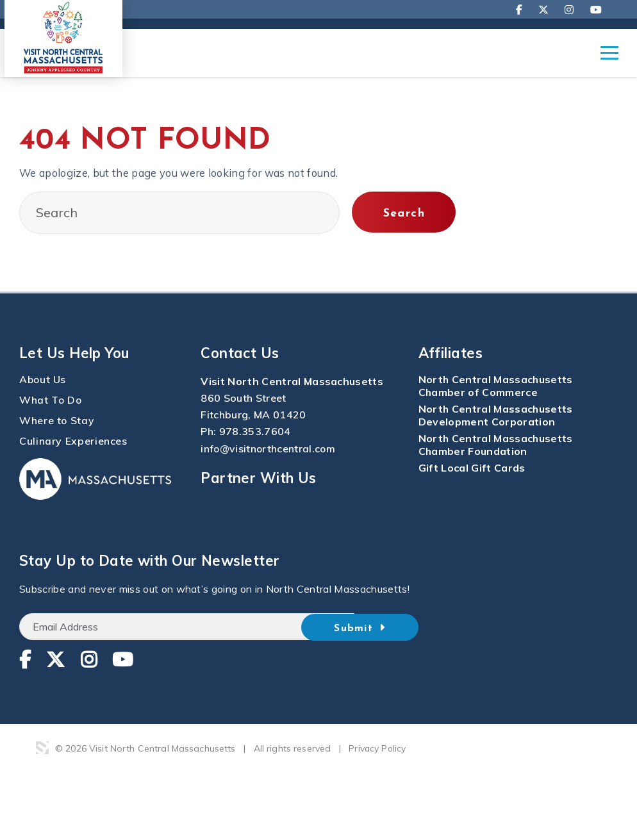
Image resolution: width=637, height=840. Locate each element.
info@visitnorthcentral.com (269, 449)
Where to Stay (57, 421)
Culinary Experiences (73, 441)
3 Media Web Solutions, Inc (42, 748)
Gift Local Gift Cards (472, 468)
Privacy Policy (378, 749)
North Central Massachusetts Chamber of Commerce (496, 386)
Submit (377, 628)
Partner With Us (259, 478)
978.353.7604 (255, 432)
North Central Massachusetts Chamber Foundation (496, 445)
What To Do (51, 400)
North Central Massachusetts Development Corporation (496, 416)
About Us (43, 380)
